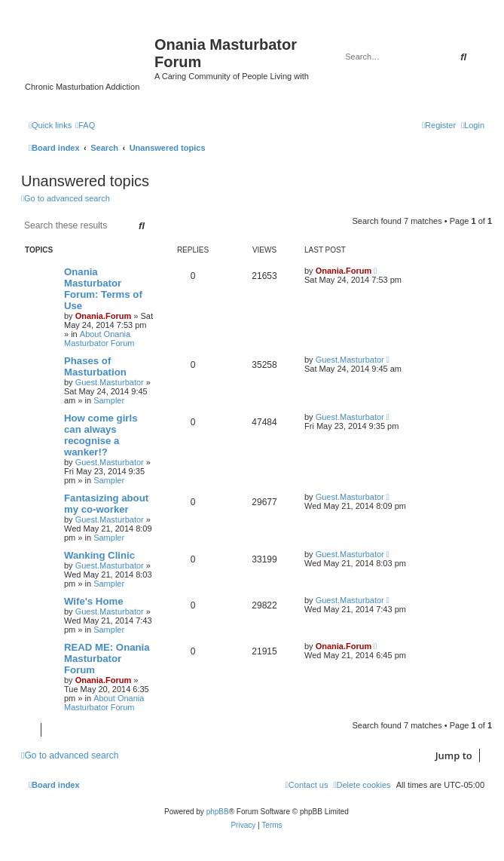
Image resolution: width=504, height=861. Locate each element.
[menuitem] (85, 125)
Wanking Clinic (99, 555)
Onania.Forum (104, 316)
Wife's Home (94, 601)
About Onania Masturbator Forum (99, 339)
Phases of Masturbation (95, 366)
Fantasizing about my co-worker (106, 504)
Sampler (109, 400)
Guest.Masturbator (110, 382)
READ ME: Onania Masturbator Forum (107, 659)
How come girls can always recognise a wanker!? (101, 435)
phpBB (218, 812)
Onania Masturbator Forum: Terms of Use (103, 289)
